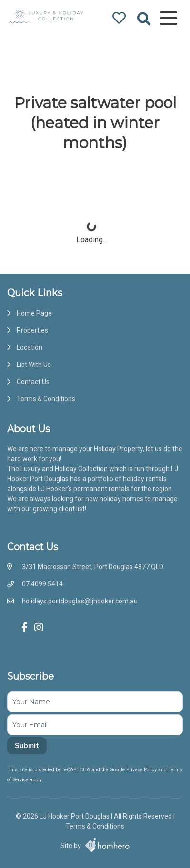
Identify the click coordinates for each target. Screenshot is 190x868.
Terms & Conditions (46, 399)
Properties (32, 330)
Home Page (34, 313)
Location (30, 347)
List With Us (34, 365)
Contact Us (33, 382)
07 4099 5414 (42, 584)
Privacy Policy (142, 770)
